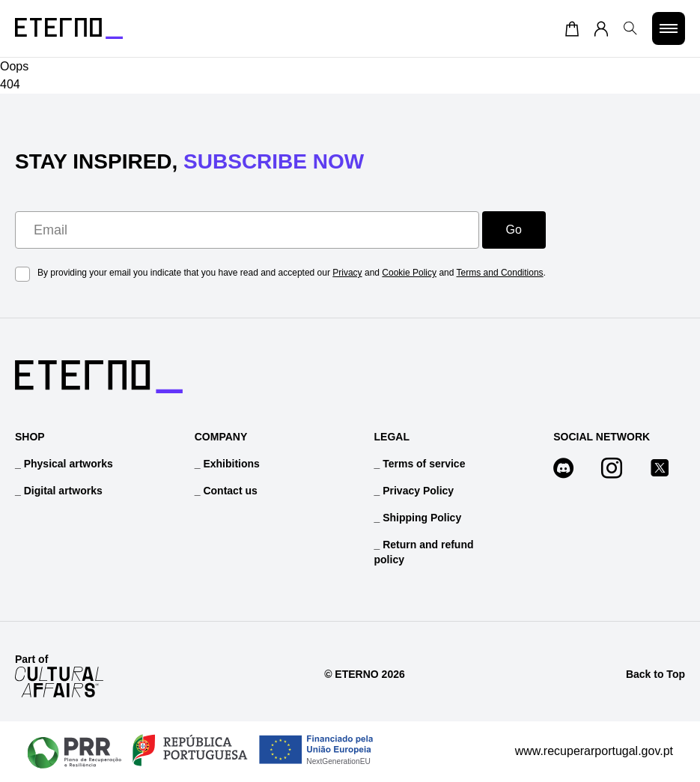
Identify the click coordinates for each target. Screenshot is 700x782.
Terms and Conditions (500, 273)
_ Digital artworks (59, 491)
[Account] (601, 28)
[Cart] (572, 28)
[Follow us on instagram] (619, 470)
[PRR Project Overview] (200, 752)
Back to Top (655, 674)
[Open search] (630, 28)
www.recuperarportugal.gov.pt (594, 751)
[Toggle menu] (669, 28)
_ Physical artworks (64, 464)
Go (514, 230)
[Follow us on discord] (571, 470)
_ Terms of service (420, 464)
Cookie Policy (409, 273)
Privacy (347, 273)
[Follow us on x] (667, 470)
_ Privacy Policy (414, 491)
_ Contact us (226, 491)
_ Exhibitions (227, 464)
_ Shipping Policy (418, 518)
